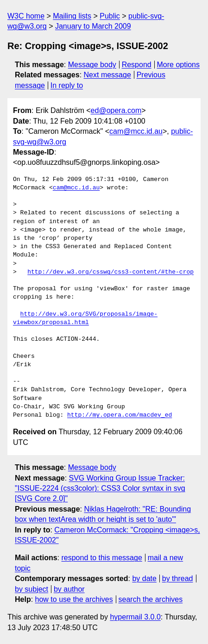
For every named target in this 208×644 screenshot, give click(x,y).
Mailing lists (72, 16)
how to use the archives (74, 599)
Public (110, 16)
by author (69, 589)
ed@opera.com (116, 110)
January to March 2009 (93, 26)
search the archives (151, 599)
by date (144, 578)
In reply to (67, 85)
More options (179, 65)
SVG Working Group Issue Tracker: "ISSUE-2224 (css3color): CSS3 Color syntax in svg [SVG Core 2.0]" (100, 488)
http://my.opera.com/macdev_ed (120, 415)
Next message (107, 75)
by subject (32, 589)
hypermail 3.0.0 (135, 617)
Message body (92, 65)
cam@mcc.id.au (136, 131)
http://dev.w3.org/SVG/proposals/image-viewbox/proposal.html (85, 319)
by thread (178, 578)
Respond (137, 65)
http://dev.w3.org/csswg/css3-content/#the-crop (110, 272)
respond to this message (101, 558)
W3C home (26, 16)
